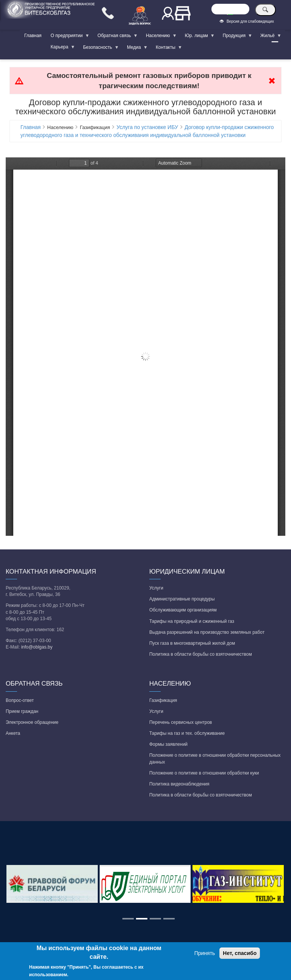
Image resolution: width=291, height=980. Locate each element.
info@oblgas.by (37, 647)
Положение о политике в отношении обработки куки (204, 773)
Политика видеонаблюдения (179, 784)
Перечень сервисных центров (181, 722)
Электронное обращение (32, 722)
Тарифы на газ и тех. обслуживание (187, 733)
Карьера (61, 48)
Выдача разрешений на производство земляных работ (207, 632)
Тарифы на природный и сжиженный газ (192, 621)
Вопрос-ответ (20, 700)
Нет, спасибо (240, 953)
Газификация (163, 700)
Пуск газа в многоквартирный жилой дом (192, 643)
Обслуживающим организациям (183, 610)
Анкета (13, 733)
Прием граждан (22, 711)
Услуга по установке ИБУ (147, 127)
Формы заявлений (168, 744)
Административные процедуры (182, 599)
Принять (205, 953)
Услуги (156, 588)
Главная (33, 36)
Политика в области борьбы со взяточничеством (201, 654)
